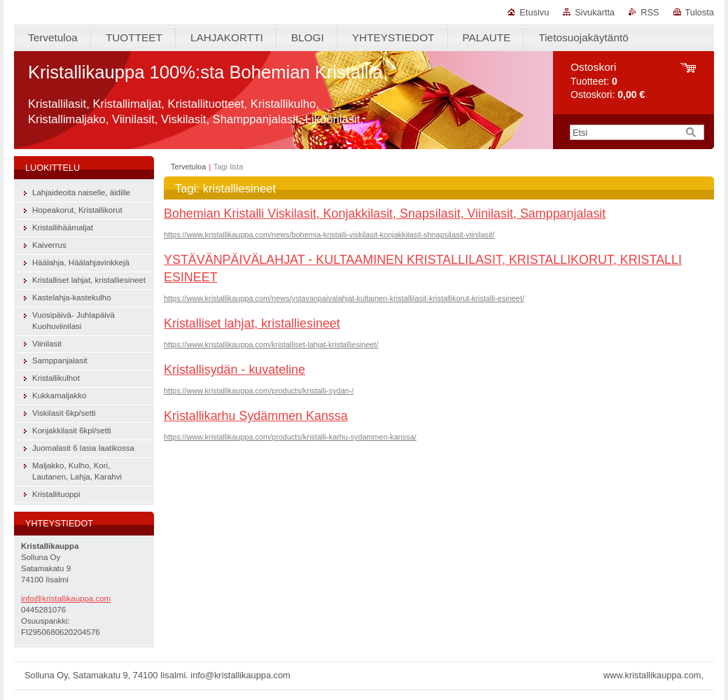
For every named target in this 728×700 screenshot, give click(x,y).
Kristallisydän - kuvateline (234, 370)
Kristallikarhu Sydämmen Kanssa (256, 416)
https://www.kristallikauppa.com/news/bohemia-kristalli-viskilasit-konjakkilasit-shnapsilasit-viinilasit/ (329, 234)
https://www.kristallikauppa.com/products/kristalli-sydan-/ (259, 391)
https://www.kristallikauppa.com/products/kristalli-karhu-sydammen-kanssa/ (290, 437)
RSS (650, 12)
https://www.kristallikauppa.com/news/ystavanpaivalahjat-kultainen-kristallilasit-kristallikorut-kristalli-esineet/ (344, 298)
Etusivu (534, 12)
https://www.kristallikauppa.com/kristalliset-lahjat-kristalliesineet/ (271, 344)
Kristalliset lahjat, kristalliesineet (252, 323)
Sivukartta (595, 12)
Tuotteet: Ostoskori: (608, 81)
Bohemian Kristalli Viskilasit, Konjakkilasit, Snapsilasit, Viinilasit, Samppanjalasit (385, 213)
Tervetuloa (188, 167)
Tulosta (700, 12)
